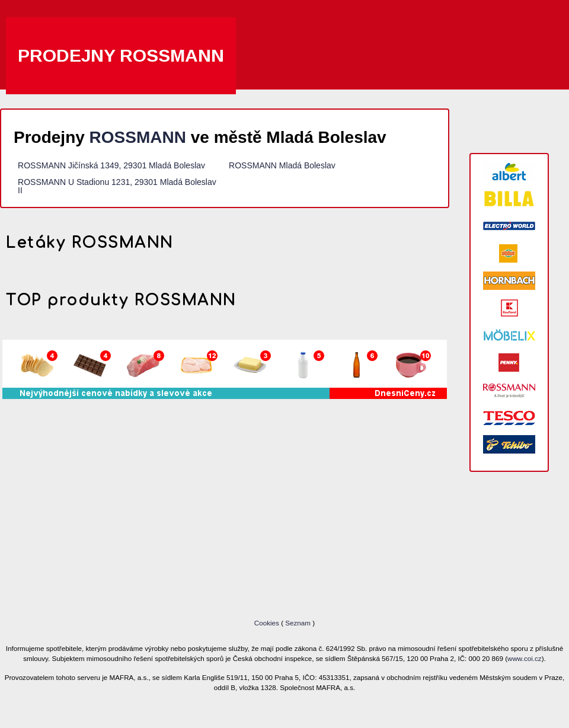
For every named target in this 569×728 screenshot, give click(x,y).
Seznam (298, 623)
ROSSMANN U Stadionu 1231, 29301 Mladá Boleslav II (117, 186)
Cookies (268, 623)
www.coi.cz (525, 658)
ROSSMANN (138, 137)
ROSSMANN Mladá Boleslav (282, 165)
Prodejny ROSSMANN (121, 55)
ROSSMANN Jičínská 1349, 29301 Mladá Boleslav (111, 165)
